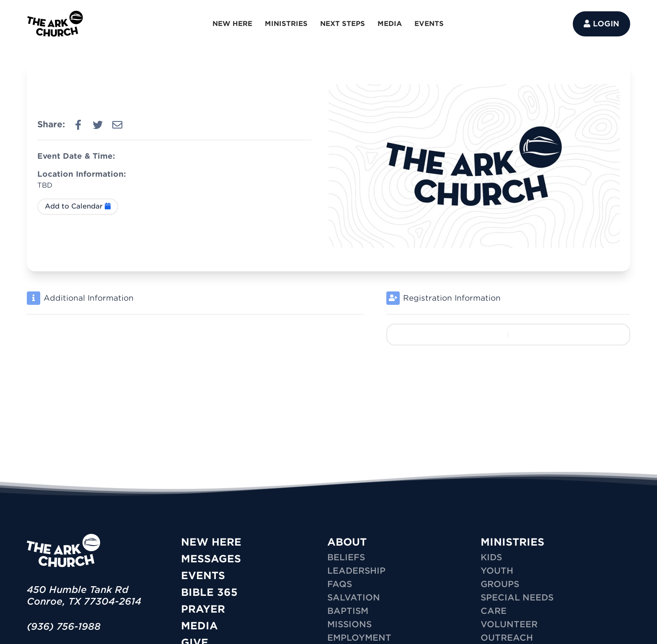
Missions (349, 624)
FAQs (340, 584)
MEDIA (390, 24)
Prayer (203, 609)
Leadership (356, 571)
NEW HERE (232, 24)
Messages (211, 559)
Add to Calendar (78, 206)
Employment (359, 638)
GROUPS (500, 584)
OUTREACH (507, 638)
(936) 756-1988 (64, 626)
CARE (494, 611)
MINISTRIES (286, 24)
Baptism (348, 611)
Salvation (354, 598)
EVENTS (429, 24)
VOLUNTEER (509, 624)
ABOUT (347, 542)
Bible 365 (209, 592)
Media (199, 626)
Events (203, 576)
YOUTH (497, 571)
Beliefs (346, 557)
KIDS (491, 557)
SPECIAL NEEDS (517, 598)
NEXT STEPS (343, 24)
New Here (211, 542)
